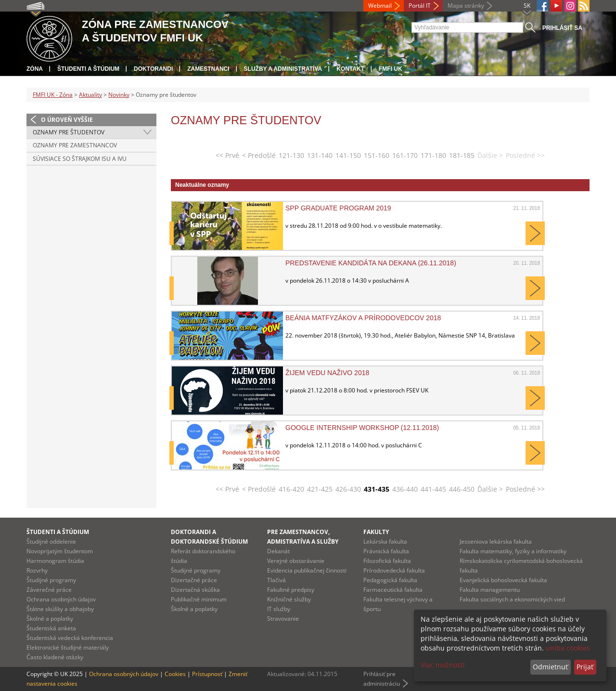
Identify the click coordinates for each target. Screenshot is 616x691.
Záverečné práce (49, 590)
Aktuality (90, 95)
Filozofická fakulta (387, 561)
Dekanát (278, 551)
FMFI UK (391, 69)
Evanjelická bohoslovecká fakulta (503, 580)
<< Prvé (227, 155)
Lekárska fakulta (385, 541)
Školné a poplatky (50, 619)
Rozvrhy (37, 570)
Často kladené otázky (55, 657)
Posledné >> (525, 489)
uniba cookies (568, 648)
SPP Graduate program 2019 (338, 208)
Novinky (119, 95)
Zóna (35, 69)
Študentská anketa (51, 628)
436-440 (405, 489)
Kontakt (350, 69)
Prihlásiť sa (562, 28)
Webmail (380, 6)
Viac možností (443, 665)
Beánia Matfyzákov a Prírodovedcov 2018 (363, 318)
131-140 (320, 155)
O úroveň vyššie (67, 120)
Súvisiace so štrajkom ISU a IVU (80, 159)
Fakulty (376, 532)
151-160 (377, 155)
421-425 (320, 489)
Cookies (175, 674)
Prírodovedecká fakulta (394, 570)
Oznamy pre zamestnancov (75, 145)
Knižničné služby (289, 599)
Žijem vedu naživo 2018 (327, 373)
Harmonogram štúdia (55, 561)
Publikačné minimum (199, 599)
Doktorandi (153, 69)
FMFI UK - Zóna (53, 95)
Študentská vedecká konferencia (70, 638)
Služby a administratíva (283, 69)
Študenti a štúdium (88, 69)
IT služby (279, 609)
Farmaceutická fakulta (393, 590)
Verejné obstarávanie (296, 561)
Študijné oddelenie (51, 541)
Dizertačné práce (194, 580)
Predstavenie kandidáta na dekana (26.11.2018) (371, 263)
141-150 (348, 155)
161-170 (405, 155)
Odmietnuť (550, 667)
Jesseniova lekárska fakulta (496, 541)
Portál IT (420, 6)
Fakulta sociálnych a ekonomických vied (512, 599)
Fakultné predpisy (291, 590)
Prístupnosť (207, 674)
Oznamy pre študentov (69, 132)
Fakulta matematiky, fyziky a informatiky (513, 551)
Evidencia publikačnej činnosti (307, 570)
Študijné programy (51, 580)
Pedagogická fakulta (390, 580)
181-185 (462, 155)
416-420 (291, 489)
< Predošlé (259, 155)
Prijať (585, 667)
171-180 (433, 155)
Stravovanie (283, 619)
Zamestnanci (208, 69)
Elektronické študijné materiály (68, 647)
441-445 (433, 489)
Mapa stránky (466, 6)
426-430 (348, 489)
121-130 (291, 155)
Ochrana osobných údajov (61, 599)
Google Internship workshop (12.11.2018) (362, 428)
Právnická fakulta (386, 551)
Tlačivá (276, 580)
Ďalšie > (490, 489)
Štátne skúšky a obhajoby (60, 609)
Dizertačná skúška (195, 590)
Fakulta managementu (490, 590)
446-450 (462, 489)
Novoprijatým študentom (60, 551)
